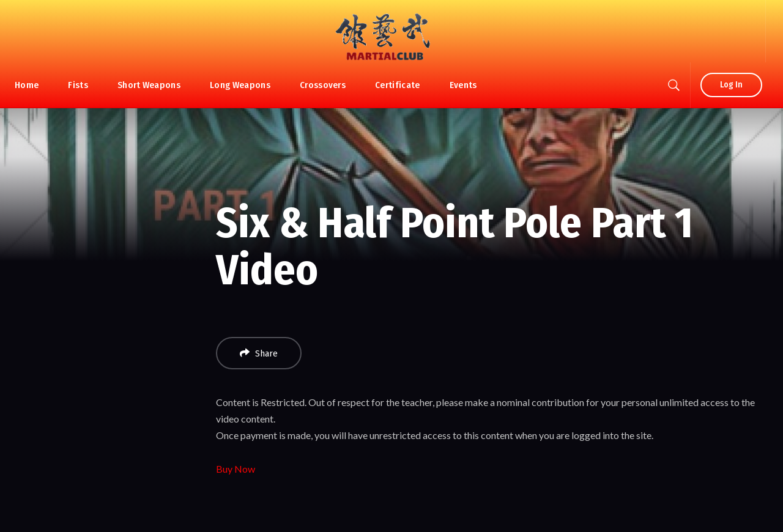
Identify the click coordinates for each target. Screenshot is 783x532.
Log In (731, 85)
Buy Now (236, 469)
